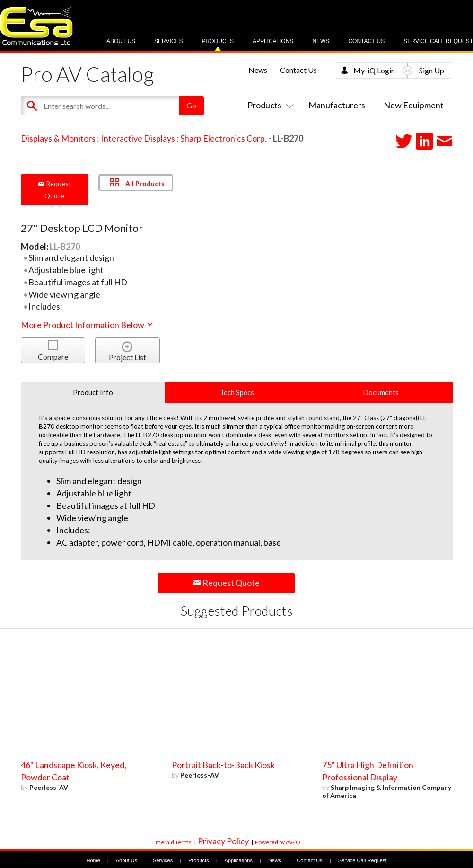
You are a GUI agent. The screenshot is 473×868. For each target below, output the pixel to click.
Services (168, 41)
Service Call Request (438, 41)
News (321, 41)
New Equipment (414, 105)
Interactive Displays (138, 138)
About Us (121, 41)
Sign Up (432, 70)
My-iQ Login (374, 70)
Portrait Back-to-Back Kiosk (223, 765)
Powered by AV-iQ (278, 842)
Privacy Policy (223, 841)
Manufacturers (337, 105)
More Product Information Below (88, 325)
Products (218, 41)
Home (93, 860)
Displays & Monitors (58, 138)
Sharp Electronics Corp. (223, 138)
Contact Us (366, 41)
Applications (273, 41)
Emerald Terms (172, 842)
